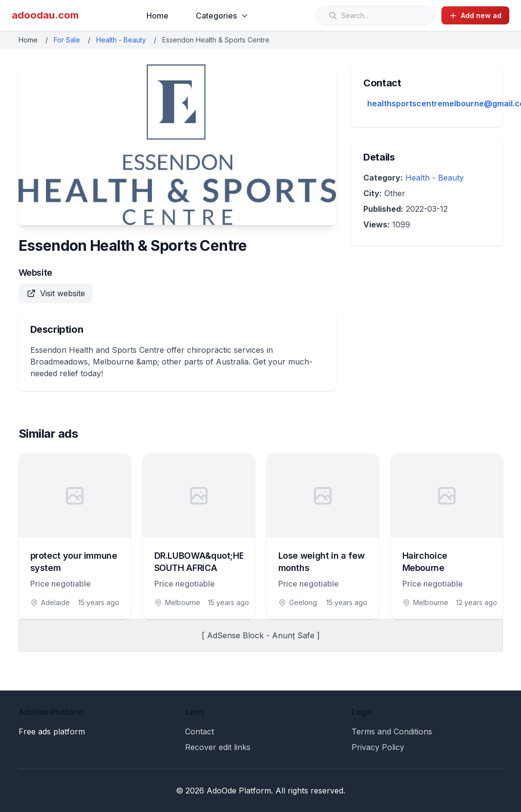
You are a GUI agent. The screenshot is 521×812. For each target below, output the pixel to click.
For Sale (67, 40)
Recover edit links (218, 747)
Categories (222, 16)
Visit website (56, 293)
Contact (199, 731)
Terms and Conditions (392, 731)
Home (157, 16)
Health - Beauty (121, 40)
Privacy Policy (378, 747)
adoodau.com (45, 15)
